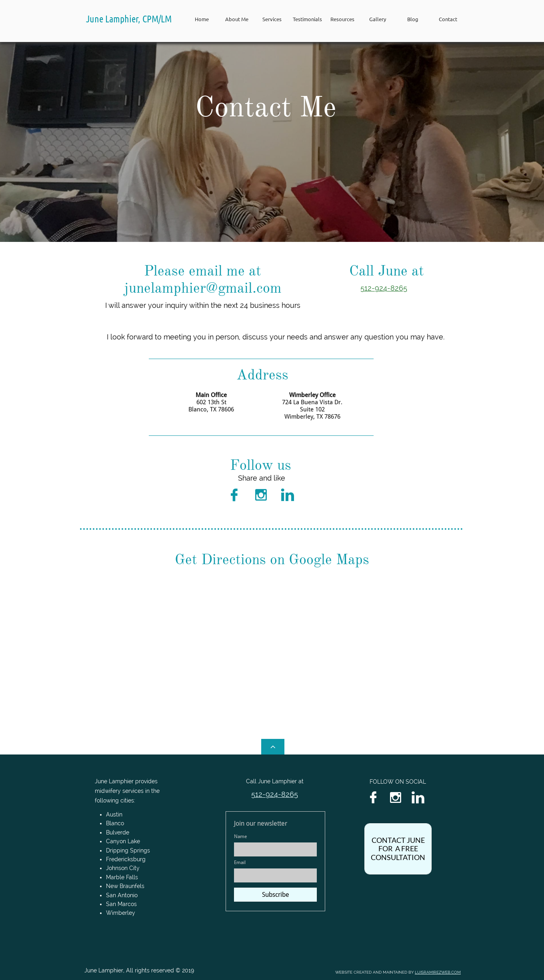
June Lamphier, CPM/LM (129, 19)
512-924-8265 (384, 288)
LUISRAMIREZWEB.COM (438, 972)
